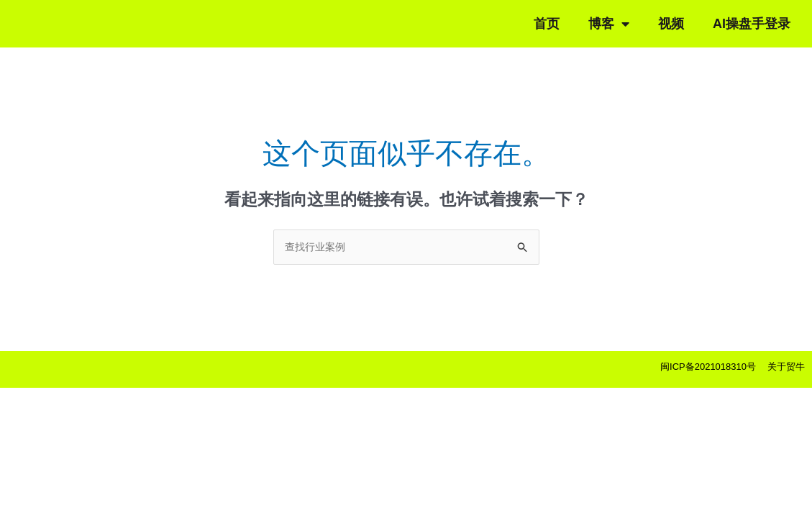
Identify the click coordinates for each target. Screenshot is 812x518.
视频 (671, 24)
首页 (547, 24)
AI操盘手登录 (752, 24)
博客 (609, 24)
